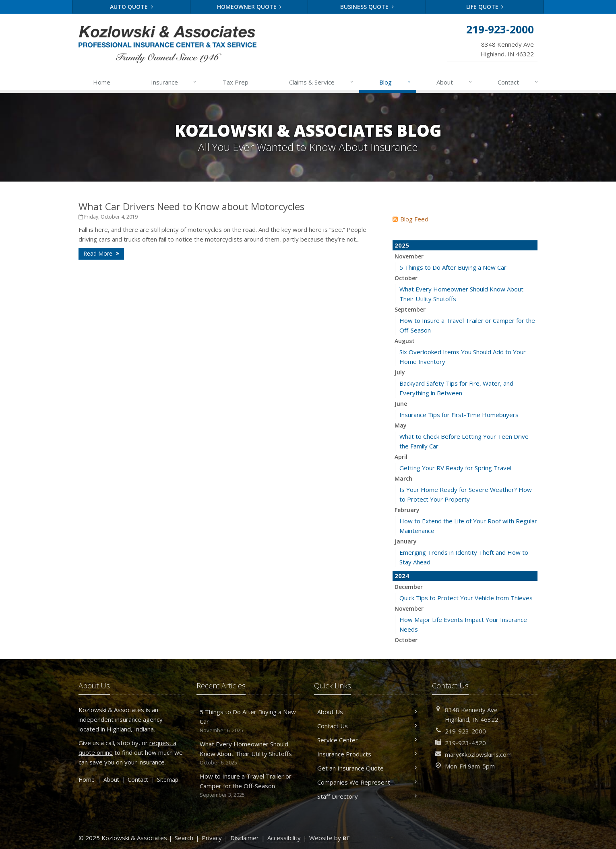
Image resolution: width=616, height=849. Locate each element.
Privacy (212, 838)
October (406, 278)
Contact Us (367, 726)
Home (102, 82)
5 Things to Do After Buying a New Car (453, 267)
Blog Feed (410, 219)
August (405, 341)
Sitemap (168, 780)
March (403, 478)
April (401, 457)
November (409, 256)
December (409, 587)
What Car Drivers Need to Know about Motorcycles (191, 206)
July (400, 372)
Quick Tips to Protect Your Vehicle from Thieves (466, 598)
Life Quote (485, 7)
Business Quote (367, 7)
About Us (367, 712)
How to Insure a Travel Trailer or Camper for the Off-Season (249, 786)
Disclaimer (245, 838)
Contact (518, 82)
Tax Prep (236, 82)
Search (184, 838)
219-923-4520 (465, 743)
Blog (395, 82)
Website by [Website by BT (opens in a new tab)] (330, 838)
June (401, 404)
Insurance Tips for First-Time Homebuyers (459, 415)
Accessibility (284, 838)
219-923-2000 (465, 731)
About (455, 82)
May (401, 425)
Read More (101, 253)
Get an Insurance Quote (367, 768)
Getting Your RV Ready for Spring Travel (455, 468)
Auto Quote (131, 7)
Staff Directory (367, 796)
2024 (402, 576)
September (410, 309)
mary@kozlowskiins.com (478, 754)
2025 (402, 245)
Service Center (367, 740)
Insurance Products (367, 754)
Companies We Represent (367, 782)
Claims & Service (322, 82)
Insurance (174, 82)
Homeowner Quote (249, 7)
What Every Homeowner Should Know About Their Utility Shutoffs (249, 753)
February (407, 510)
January (406, 541)
